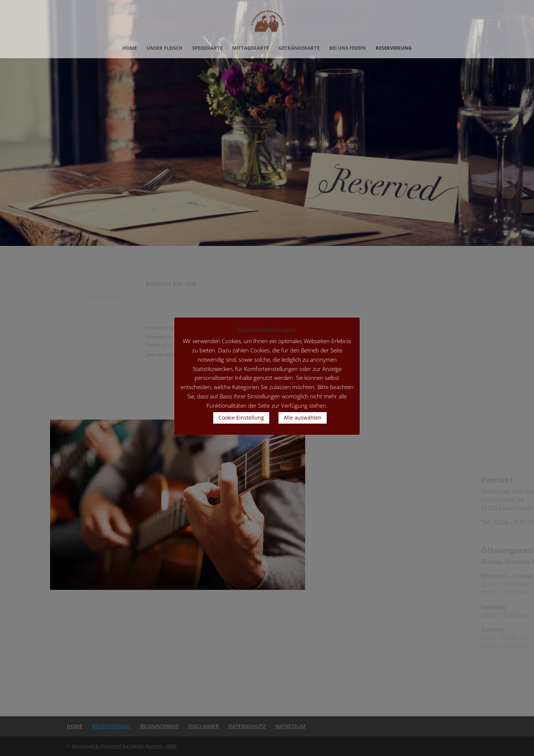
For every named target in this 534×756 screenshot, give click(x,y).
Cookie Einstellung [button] (241, 418)
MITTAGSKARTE (250, 48)
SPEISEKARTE (207, 48)
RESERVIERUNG (394, 48)
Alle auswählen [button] (303, 418)
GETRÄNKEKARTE (299, 48)
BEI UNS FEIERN (348, 48)
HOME (130, 48)
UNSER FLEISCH (164, 48)
